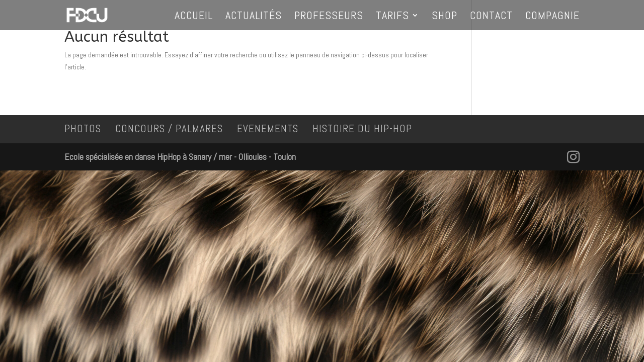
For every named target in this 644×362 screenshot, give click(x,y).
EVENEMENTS (268, 128)
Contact (491, 17)
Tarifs (392, 17)
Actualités (254, 17)
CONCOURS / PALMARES (169, 128)
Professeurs (329, 17)
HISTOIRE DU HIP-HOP (362, 128)
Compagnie (552, 17)
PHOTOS (83, 128)
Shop (445, 17)
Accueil (194, 17)
